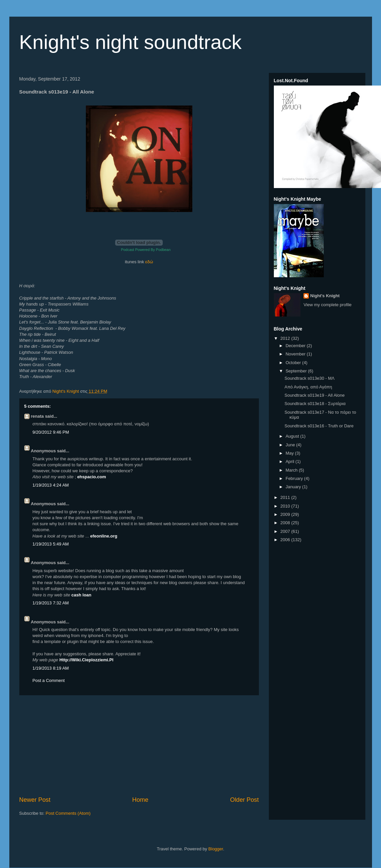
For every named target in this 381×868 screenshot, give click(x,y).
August (293, 436)
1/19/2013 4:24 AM (51, 485)
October (294, 363)
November (296, 354)
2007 (286, 531)
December (296, 346)
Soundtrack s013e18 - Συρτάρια (315, 404)
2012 (286, 338)
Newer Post (35, 800)
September (297, 371)
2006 (286, 540)
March (292, 470)
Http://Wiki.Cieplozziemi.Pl (86, 660)
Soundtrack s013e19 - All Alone (315, 395)
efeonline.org (104, 536)
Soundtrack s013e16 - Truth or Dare (319, 426)
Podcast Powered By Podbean (146, 250)
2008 (286, 523)
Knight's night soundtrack (131, 42)
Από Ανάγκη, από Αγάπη (308, 387)
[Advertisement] (139, 746)
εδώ (149, 262)
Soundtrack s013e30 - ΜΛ (309, 378)
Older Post (245, 800)
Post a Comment (49, 680)
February (295, 478)
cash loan (82, 595)
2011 (286, 497)
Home (140, 800)
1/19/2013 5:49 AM (51, 544)
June (291, 445)
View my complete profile (327, 305)
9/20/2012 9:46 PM (51, 432)
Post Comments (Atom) (68, 813)
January (294, 487)
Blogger (216, 849)
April (290, 461)
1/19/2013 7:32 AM (51, 603)
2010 (286, 506)
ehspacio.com (92, 477)
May (290, 453)
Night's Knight (325, 296)
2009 (286, 514)
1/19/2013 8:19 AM (51, 668)
